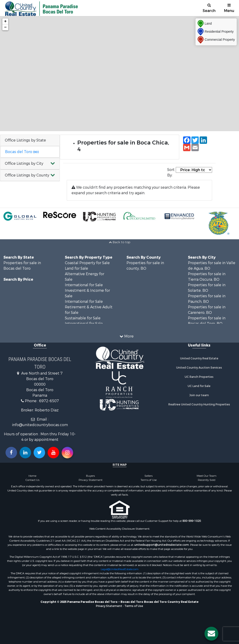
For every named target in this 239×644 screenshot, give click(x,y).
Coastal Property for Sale (87, 263)
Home (32, 476)
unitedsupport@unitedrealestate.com (162, 545)
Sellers (148, 476)
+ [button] (5, 21)
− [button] (5, 27)
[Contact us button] (211, 634)
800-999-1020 (192, 521)
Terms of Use (149, 480)
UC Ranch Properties (199, 377)
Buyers (90, 476)
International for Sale (84, 285)
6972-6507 (49, 401)
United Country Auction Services (199, 368)
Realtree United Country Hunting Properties (199, 404)
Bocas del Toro (22, 152)
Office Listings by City (24, 163)
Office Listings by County (27, 175)
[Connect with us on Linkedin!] (25, 453)
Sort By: (171, 172)
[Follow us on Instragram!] (67, 453)
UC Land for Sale (199, 386)
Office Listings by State (25, 140)
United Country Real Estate (199, 358)
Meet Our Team (207, 476)
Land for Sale (76, 268)
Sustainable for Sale (83, 318)
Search (209, 8)
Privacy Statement (91, 480)
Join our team (199, 395)
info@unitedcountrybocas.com (40, 425)
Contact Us (32, 480)
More (127, 336)
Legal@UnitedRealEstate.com (120, 569)
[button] (30, 164)
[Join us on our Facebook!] (11, 453)
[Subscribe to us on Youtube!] (53, 453)
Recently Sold (207, 480)
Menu (229, 8)
